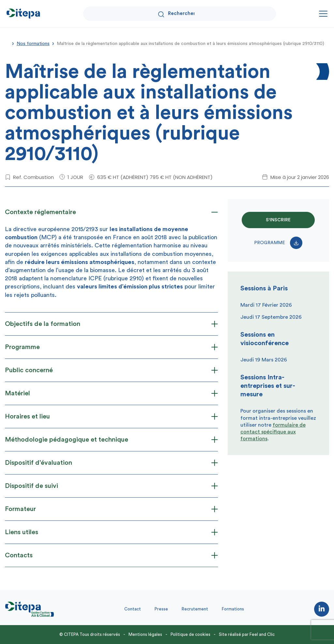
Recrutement (195, 609)
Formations (233, 609)
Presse (161, 609)
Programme (278, 243)
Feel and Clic (262, 634)
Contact (133, 609)
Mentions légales (145, 634)
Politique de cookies (190, 634)
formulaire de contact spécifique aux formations (273, 432)
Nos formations (33, 44)
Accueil (7, 43)
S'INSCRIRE (278, 220)
